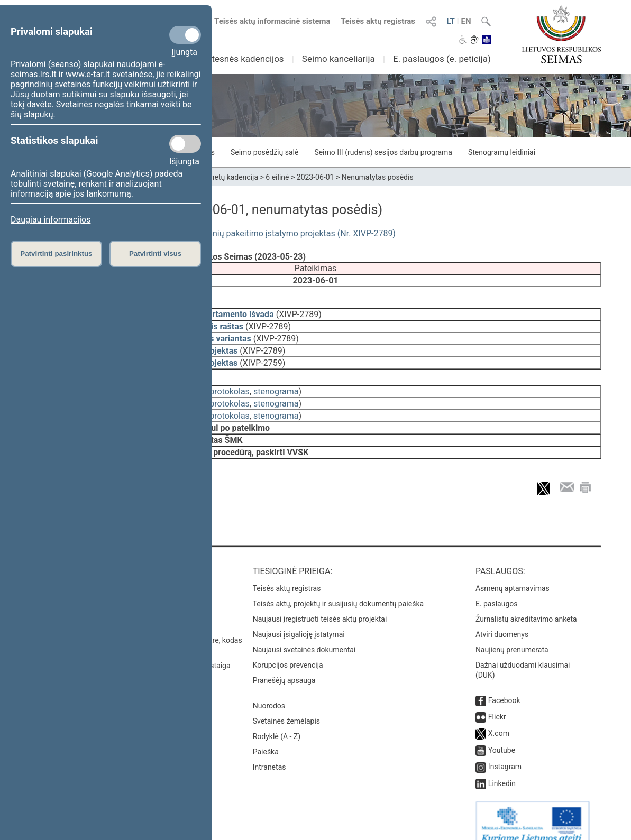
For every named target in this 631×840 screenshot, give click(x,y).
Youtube (502, 735)
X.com (499, 718)
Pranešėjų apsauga (284, 666)
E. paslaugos (497, 589)
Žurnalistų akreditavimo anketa (526, 604)
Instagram (505, 752)
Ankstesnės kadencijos (238, 59)
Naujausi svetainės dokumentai (304, 635)
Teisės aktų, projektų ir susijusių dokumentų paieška (338, 589)
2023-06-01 (315, 177)
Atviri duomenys (502, 620)
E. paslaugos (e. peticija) (442, 59)
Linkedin (502, 769)
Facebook (504, 686)
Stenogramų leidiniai (502, 152)
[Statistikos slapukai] (185, 144)
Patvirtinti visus (155, 253)
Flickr (497, 702)
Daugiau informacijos (51, 220)
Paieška (266, 737)
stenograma (276, 384)
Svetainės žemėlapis (286, 706)
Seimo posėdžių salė (264, 152)
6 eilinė (277, 177)
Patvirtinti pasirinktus (56, 253)
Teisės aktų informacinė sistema (272, 21)
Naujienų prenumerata (512, 635)
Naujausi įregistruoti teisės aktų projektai (320, 604)
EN (466, 21)
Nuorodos (269, 691)
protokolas (230, 384)
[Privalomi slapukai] (185, 35)
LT (451, 21)
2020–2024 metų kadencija (213, 177)
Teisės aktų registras (378, 21)
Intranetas (269, 752)
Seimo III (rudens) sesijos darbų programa (383, 152)
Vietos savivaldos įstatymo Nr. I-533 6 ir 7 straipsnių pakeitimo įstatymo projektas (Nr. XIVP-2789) (213, 233)
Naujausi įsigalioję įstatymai (299, 620)
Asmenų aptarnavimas (513, 574)
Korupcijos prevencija (288, 650)
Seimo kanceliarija (339, 59)
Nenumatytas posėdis (378, 177)
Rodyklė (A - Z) (277, 722)
